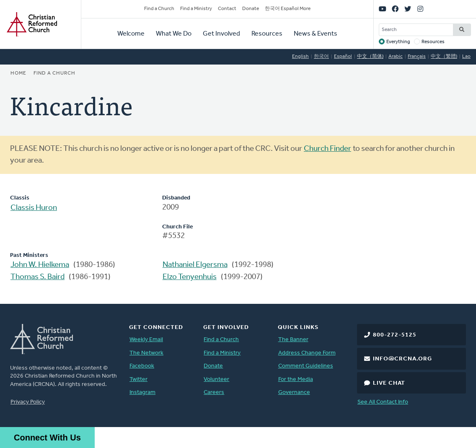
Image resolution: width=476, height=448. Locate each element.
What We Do (174, 34)
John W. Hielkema (40, 265)
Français (417, 57)
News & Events (316, 34)
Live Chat (389, 383)
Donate (251, 9)
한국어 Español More (288, 9)
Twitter (138, 379)
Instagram (142, 392)
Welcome (131, 34)
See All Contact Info (383, 402)
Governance (294, 392)
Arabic (396, 57)
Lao (466, 57)
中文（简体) (370, 57)
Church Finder (327, 149)
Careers (214, 392)
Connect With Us (47, 438)
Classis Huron (34, 208)
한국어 (321, 57)
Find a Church (159, 9)
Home (18, 73)
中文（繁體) (444, 57)
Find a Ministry (196, 9)
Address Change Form (307, 353)
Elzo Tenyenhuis (190, 277)
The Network (146, 353)
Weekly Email (146, 340)
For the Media (296, 379)
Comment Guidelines (306, 366)
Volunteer (216, 379)
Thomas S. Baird (38, 277)
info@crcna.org (402, 359)
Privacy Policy (28, 402)
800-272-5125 (395, 335)
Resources (267, 34)
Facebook (142, 366)
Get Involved (221, 34)
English (300, 57)
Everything (398, 42)
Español (343, 57)
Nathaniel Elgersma (195, 265)
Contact (227, 9)
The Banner (293, 340)
